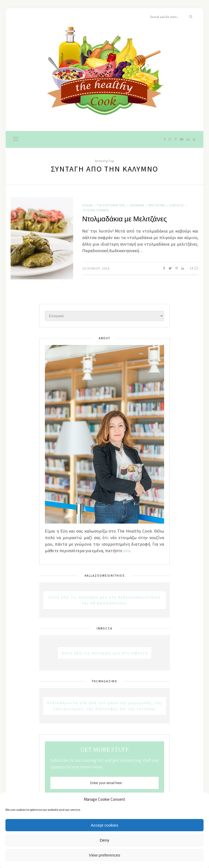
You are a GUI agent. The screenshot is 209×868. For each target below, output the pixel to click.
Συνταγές (177, 205)
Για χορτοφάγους (111, 205)
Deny (104, 840)
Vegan (87, 205)
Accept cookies (105, 825)
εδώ (127, 551)
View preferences (104, 855)
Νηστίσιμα (157, 205)
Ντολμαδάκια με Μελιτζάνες (125, 219)
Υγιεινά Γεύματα (96, 210)
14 (194, 268)
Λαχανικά (137, 205)
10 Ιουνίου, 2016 (96, 268)
